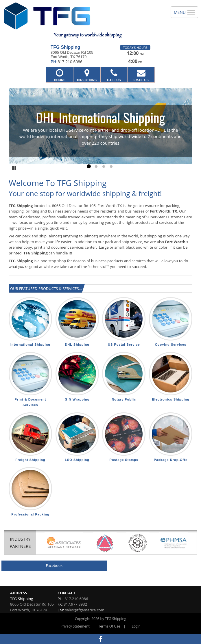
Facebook (54, 565)
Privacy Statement (75, 626)
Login (136, 626)
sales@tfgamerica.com (85, 610)
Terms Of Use (109, 626)
